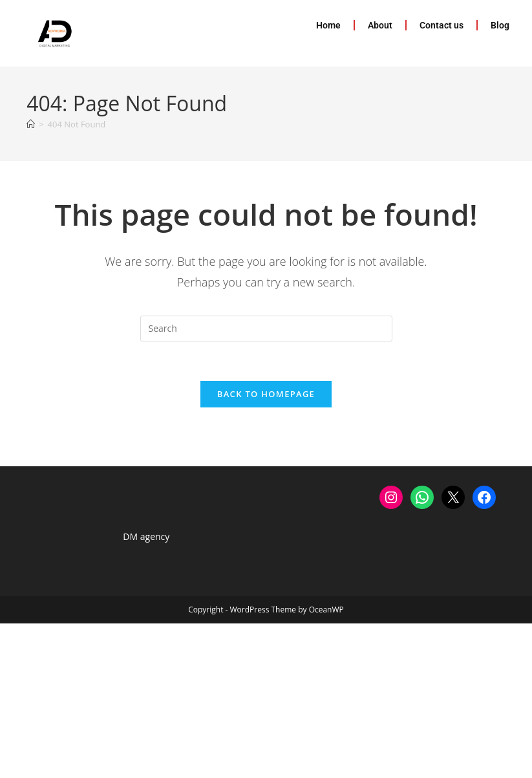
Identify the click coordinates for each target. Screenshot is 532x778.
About (380, 25)
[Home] (31, 124)
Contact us (442, 25)
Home (328, 25)
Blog (500, 25)
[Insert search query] (266, 329)
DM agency (146, 536)
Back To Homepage (266, 394)
